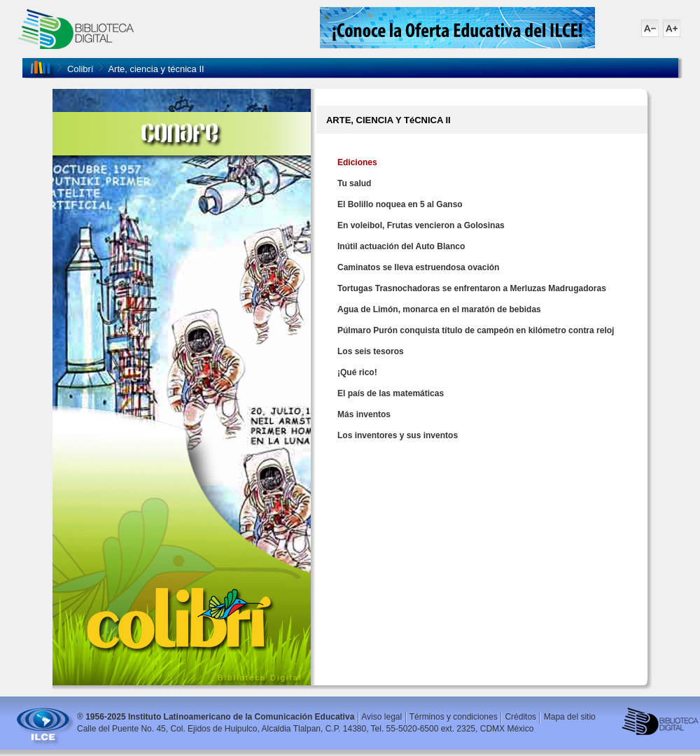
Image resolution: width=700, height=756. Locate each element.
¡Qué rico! (357, 372)
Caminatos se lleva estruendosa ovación (418, 267)
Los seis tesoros (371, 351)
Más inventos (364, 414)
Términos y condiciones (454, 717)
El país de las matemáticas (391, 393)
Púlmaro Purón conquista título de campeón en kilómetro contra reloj (476, 330)
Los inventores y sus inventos (398, 435)
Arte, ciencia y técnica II (156, 69)
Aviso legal (381, 717)
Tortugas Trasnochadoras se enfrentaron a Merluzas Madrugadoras (472, 288)
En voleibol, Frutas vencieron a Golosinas (421, 225)
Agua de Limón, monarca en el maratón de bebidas (439, 309)
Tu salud (354, 183)
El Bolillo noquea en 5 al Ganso (400, 204)
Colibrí (80, 69)
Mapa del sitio (570, 717)
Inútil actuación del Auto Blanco (401, 246)
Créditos (520, 717)
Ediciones (357, 162)
